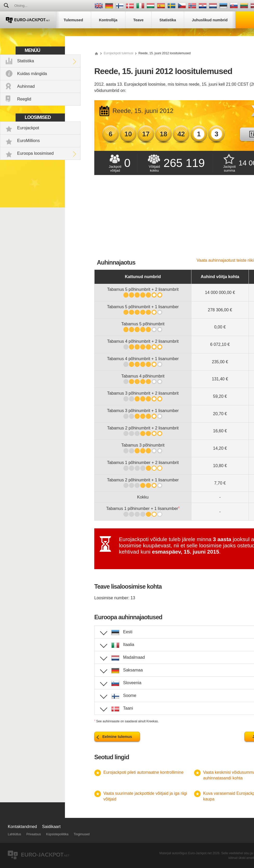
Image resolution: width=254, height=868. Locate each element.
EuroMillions (28, 141)
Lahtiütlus (14, 834)
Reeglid (24, 99)
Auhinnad (26, 86)
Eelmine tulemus (117, 737)
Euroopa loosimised (35, 153)
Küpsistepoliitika (57, 834)
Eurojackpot (28, 128)
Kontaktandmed (22, 827)
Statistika (26, 61)
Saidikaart (51, 827)
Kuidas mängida (32, 74)
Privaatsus (34, 834)
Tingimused (82, 834)
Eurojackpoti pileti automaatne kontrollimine (143, 772)
